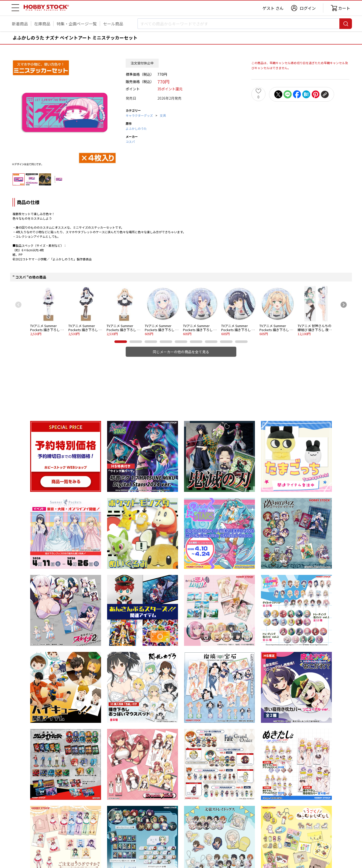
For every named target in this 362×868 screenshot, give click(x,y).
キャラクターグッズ (139, 115)
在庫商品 (42, 24)
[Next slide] (344, 305)
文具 (163, 115)
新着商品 (20, 24)
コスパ (130, 142)
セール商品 (113, 24)
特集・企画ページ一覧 (77, 24)
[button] (121, 342)
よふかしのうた (136, 128)
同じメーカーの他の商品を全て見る (181, 352)
